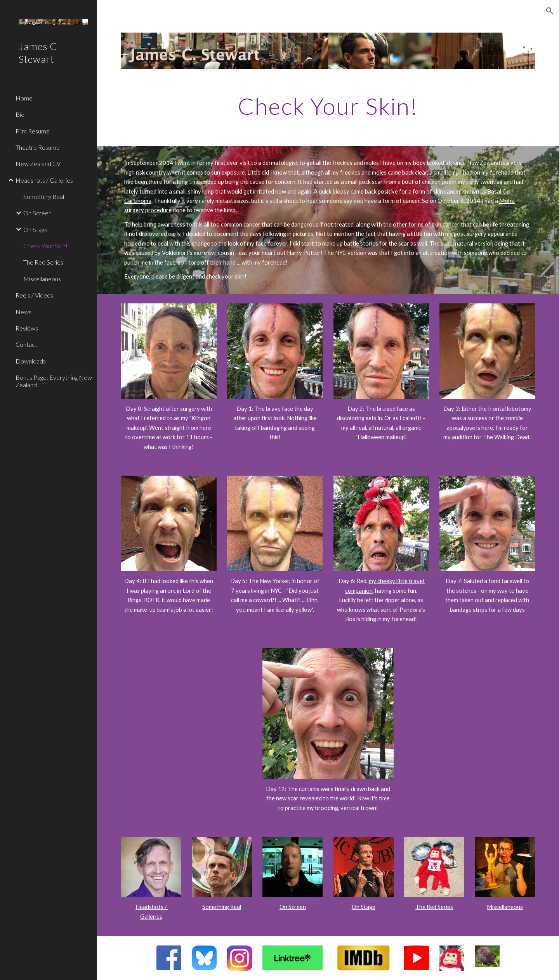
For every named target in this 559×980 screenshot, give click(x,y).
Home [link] (24, 98)
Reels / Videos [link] (34, 295)
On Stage (364, 907)
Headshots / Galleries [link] (44, 180)
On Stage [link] (36, 229)
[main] (328, 106)
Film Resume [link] (33, 131)
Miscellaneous (505, 907)
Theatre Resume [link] (38, 147)
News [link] (23, 312)
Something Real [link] (44, 197)
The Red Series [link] (43, 262)
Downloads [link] (31, 361)
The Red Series (434, 907)
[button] (550, 11)
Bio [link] (20, 114)
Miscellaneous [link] (42, 279)
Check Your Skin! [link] (45, 246)
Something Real (222, 907)
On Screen (293, 907)
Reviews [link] (27, 328)
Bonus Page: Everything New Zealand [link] (54, 381)
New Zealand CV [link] (38, 164)
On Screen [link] (37, 213)
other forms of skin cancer (426, 224)
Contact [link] (26, 344)
